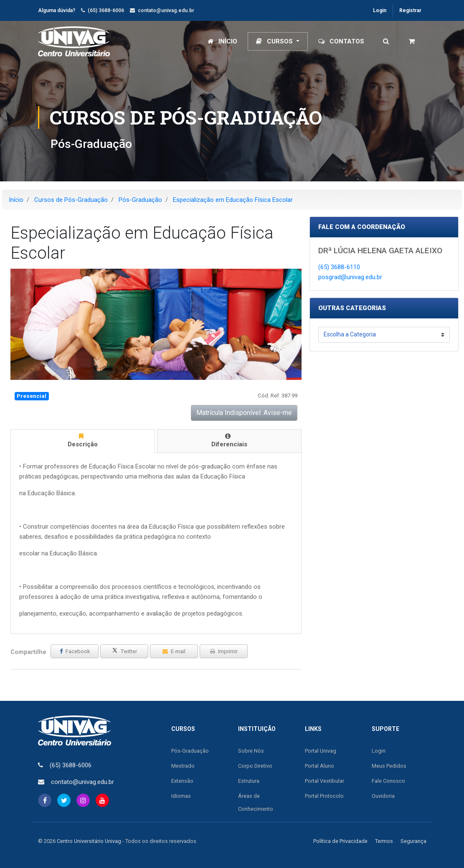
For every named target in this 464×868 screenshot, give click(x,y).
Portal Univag (321, 751)
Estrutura (249, 781)
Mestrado (183, 766)
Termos (384, 841)
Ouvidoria (383, 796)
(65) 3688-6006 (106, 10)
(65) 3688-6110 (339, 267)
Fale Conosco (388, 781)
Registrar (410, 10)
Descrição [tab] (81, 440)
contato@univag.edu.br (166, 10)
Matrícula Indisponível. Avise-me (244, 413)
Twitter (124, 651)
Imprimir (224, 651)
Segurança (413, 841)
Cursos (275, 41)
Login (380, 10)
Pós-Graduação (140, 200)
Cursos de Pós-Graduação (71, 200)
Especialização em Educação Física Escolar (233, 200)
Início (222, 41)
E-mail (174, 651)
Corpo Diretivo (255, 766)
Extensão (182, 781)
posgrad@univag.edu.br (350, 277)
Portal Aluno (319, 766)
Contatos (341, 41)
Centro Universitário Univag (89, 841)
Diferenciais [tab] (228, 440)
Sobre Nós (251, 751)
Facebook (75, 651)
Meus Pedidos (389, 766)
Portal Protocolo (324, 796)
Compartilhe (28, 652)
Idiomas (181, 796)
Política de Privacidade (340, 841)
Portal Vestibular (325, 781)
